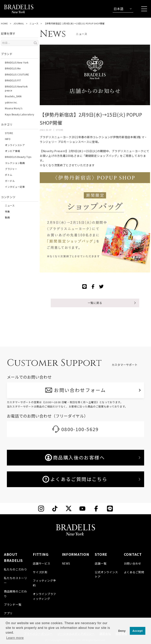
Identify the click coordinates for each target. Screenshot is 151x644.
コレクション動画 (15, 163)
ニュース (34, 23)
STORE (9, 133)
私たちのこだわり (16, 569)
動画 (7, 217)
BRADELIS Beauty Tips (18, 157)
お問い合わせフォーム (80, 390)
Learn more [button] (15, 638)
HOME (4, 23)
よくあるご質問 (134, 572)
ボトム (9, 175)
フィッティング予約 (44, 583)
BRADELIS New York (17, 62)
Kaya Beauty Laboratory (19, 114)
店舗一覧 (101, 563)
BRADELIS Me (13, 68)
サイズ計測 (40, 572)
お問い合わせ (133, 563)
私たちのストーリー (16, 580)
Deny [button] (122, 631)
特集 (7, 211)
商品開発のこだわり (16, 594)
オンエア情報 (12, 151)
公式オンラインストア (106, 574)
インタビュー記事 (15, 187)
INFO (8, 139)
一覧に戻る (95, 303)
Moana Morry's (14, 108)
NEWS (66, 563)
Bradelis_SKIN (13, 96)
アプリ (8, 613)
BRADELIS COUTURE (17, 74)
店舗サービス (41, 563)
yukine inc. (11, 102)
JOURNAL (19, 23)
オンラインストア (15, 145)
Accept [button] (138, 631)
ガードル (10, 181)
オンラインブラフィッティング (44, 596)
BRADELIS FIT (13, 80)
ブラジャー (11, 169)
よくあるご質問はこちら (75, 479)
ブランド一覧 (13, 604)
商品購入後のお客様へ (75, 457)
